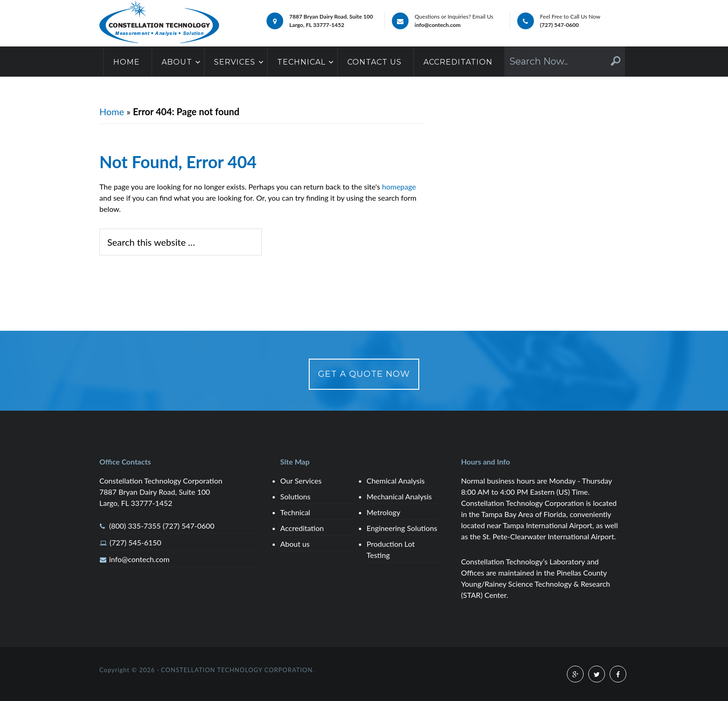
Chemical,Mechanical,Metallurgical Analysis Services (159, 23)
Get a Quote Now (364, 374)
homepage (399, 187)
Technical (296, 512)
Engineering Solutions (402, 528)
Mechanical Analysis (400, 496)
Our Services (301, 481)
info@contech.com (139, 559)
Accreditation (302, 528)
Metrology (384, 512)
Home (112, 111)
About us (295, 544)
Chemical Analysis (396, 481)
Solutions (296, 496)
